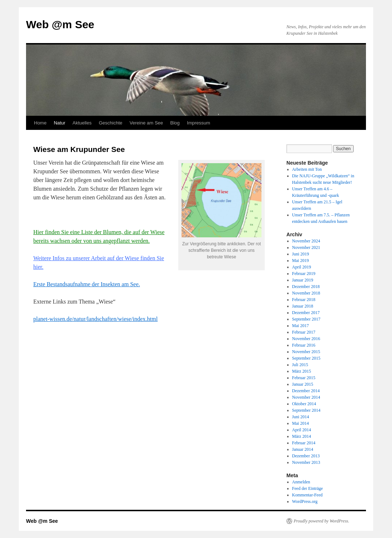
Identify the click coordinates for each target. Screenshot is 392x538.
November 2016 (306, 339)
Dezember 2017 (306, 313)
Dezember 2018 (306, 287)
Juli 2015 (300, 365)
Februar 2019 (304, 274)
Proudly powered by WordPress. (321, 521)
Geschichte (110, 123)
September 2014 (306, 410)
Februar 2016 (304, 345)
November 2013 (306, 462)
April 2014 (302, 430)
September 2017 (306, 319)
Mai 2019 (301, 260)
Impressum (199, 123)
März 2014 (302, 436)
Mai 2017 (301, 326)
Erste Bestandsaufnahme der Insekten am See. (87, 284)
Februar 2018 (304, 300)
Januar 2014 (303, 449)
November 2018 (306, 293)
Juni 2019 (301, 254)
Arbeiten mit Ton (307, 169)
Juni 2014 (301, 417)
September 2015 (306, 358)
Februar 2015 (304, 378)
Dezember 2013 (306, 456)
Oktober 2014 (304, 404)
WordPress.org (305, 501)
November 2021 (306, 247)
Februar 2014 (304, 443)
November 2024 (306, 241)
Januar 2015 (303, 384)
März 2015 (302, 371)
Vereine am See (146, 123)
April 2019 (302, 267)
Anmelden (301, 482)
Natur (60, 123)
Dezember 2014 (306, 391)
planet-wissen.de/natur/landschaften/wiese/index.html (95, 319)
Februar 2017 (304, 332)
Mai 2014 (301, 423)
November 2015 (306, 352)
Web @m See (60, 24)
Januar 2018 (303, 306)
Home (40, 123)
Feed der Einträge (308, 488)
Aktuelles (82, 123)
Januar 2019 (303, 280)
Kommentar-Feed (307, 495)
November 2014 (306, 397)
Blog (175, 123)
